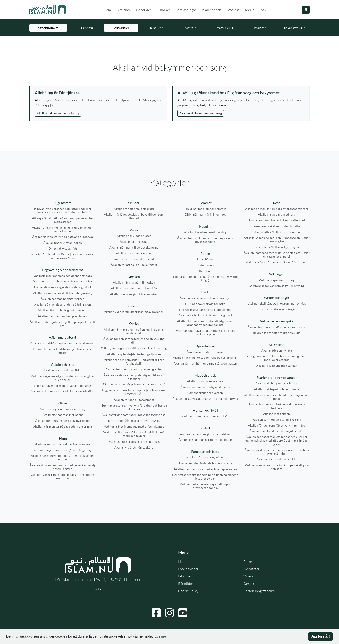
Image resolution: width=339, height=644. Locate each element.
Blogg (248, 562)
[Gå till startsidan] (48, 10)
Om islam (124, 10)
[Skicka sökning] (306, 10)
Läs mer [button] (161, 636)
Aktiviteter (251, 569)
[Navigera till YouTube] (183, 613)
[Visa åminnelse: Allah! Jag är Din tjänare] (99, 93)
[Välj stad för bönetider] (48, 28)
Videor (248, 576)
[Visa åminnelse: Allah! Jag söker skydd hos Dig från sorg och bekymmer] (241, 93)
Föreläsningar (186, 10)
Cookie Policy (188, 591)
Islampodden (211, 10)
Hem (107, 10)
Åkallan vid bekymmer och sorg (58, 113)
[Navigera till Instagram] (169, 613)
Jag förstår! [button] (320, 636)
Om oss (249, 584)
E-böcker (163, 10)
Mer (248, 10)
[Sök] (280, 10)
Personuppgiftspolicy (259, 591)
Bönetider (144, 10)
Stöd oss (233, 10)
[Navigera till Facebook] (156, 613)
